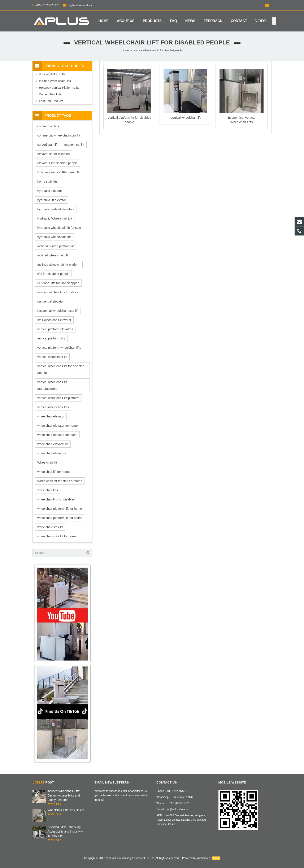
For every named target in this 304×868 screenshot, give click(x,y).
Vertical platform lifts (52, 74)
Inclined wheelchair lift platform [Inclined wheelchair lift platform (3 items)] (59, 264)
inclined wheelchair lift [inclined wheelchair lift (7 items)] (53, 255)
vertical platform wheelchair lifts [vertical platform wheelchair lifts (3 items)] (59, 348)
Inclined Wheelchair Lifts (55, 81)
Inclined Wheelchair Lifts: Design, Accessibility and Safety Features (64, 795)
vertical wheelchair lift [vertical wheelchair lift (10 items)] (52, 357)
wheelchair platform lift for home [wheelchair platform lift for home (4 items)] (60, 509)
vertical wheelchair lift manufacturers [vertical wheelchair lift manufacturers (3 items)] (52, 385)
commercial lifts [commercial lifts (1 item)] (48, 126)
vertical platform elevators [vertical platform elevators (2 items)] (55, 329)
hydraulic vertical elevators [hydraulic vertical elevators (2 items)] (56, 209)
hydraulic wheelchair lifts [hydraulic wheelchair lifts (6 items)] (54, 237)
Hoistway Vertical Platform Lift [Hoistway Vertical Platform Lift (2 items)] (58, 172)
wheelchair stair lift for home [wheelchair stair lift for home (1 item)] (57, 536)
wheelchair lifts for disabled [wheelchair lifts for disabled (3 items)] (56, 499)
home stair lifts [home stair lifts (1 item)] (47, 181)
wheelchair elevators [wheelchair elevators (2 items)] (52, 453)
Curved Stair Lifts (50, 94)
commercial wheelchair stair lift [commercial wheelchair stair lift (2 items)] (59, 135)
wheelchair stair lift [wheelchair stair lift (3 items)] (50, 527)
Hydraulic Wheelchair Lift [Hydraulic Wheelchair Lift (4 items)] (55, 218)
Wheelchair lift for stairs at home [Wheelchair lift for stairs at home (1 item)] (60, 481)
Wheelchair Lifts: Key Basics (66, 810)
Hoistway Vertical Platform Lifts (59, 88)
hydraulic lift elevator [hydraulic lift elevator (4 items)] (52, 200)
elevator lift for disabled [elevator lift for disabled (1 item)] (53, 154)
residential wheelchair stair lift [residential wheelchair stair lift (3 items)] (58, 311)
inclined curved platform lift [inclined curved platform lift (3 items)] (56, 246)
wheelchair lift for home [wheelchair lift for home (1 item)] (53, 472)
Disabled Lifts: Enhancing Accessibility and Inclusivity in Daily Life (65, 832)
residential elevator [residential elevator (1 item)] (51, 301)
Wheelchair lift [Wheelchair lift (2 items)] (47, 462)
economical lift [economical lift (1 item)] (74, 145)
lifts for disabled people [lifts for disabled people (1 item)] (53, 274)
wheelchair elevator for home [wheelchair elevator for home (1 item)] (58, 426)
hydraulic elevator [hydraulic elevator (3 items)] (50, 191)
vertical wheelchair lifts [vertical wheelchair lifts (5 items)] (53, 407)
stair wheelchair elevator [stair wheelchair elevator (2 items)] (54, 320)
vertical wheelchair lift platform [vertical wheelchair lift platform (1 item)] (58, 398)
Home (125, 50)
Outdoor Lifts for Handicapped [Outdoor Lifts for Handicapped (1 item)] (58, 283)
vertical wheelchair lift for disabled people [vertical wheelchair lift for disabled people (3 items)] (61, 369)
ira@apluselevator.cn (80, 5)
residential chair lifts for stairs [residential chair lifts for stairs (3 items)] (58, 292)
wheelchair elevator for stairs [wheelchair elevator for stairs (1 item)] (57, 435)
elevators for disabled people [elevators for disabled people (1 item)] (57, 163)
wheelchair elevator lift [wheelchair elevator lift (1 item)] (53, 444)
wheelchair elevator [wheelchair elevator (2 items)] (51, 416)
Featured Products (51, 101)
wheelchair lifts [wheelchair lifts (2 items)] (48, 490)
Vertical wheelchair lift (185, 118)
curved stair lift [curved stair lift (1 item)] (47, 145)
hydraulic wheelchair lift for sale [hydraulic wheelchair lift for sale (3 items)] (59, 228)
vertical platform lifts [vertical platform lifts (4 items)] (51, 338)
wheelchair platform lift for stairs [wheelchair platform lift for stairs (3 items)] (59, 518)
